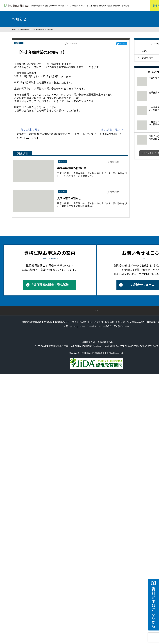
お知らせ (126, 6)
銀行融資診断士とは (40, 6)
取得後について (65, 6)
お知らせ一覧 (24, 29)
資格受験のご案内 (136, 322)
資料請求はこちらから (153, 608)
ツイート (123, 44)
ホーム (14, 29)
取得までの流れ (79, 6)
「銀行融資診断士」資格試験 (50, 285)
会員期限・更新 (105, 6)
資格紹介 (53, 6)
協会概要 (117, 6)
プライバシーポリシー (90, 326)
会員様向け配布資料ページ (116, 326)
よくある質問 (92, 6)
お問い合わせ (70, 326)
